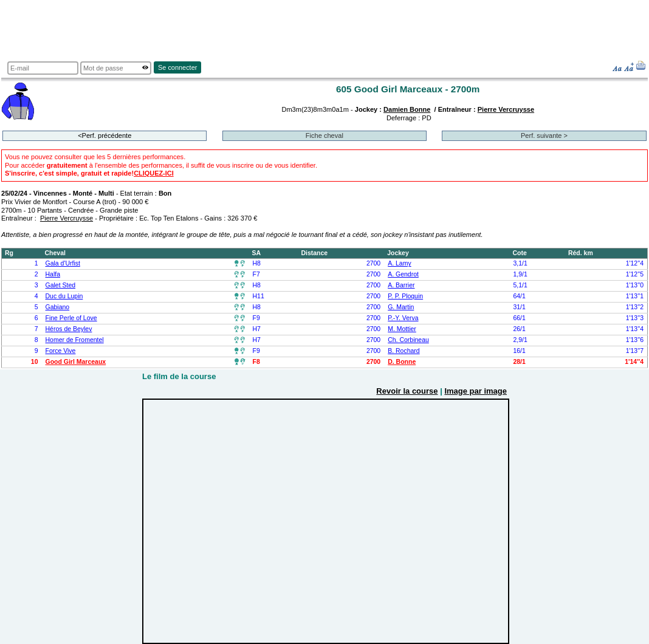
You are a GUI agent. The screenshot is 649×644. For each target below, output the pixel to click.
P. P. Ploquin (405, 296)
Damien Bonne (407, 109)
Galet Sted (61, 285)
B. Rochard (403, 351)
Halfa (53, 274)
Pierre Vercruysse (506, 109)
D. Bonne (402, 362)
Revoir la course (407, 391)
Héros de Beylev (69, 329)
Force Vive (61, 351)
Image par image (476, 391)
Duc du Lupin (64, 296)
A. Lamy (399, 263)
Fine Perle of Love (71, 318)
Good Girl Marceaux (76, 362)
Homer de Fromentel (75, 340)
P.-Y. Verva (403, 318)
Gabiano (58, 307)
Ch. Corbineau (408, 340)
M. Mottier (402, 329)
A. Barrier (401, 285)
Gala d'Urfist (63, 263)
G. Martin (401, 307)
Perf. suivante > (544, 135)
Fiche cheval (324, 135)
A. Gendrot (403, 274)
